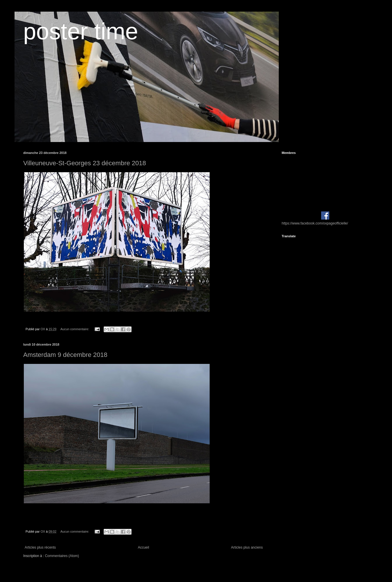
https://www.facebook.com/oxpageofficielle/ (315, 223)
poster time (81, 31)
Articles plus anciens (247, 547)
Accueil (144, 547)
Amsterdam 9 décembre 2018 (65, 355)
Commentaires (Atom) (62, 556)
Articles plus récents (40, 547)
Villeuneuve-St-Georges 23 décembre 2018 (85, 163)
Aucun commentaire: (75, 329)
